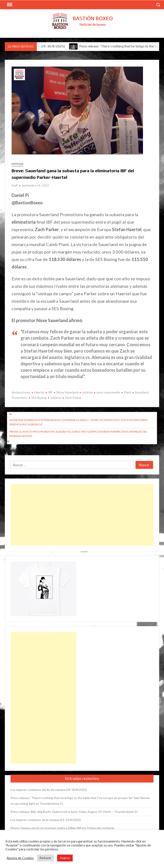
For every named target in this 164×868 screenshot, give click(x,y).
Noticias (17, 164)
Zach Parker (73, 398)
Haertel (39, 392)
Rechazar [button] (45, 858)
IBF (50, 392)
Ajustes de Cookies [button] (20, 858)
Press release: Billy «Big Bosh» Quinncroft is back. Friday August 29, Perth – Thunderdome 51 (74, 812)
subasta (56, 398)
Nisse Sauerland (67, 392)
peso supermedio (108, 392)
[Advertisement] (82, 515)
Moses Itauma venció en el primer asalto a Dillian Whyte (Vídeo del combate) (62, 828)
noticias (87, 392)
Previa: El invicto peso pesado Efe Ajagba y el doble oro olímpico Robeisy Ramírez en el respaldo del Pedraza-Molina (78, 434)
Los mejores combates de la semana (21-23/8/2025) (46, 820)
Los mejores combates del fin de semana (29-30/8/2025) (49, 790)
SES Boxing (39, 398)
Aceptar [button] (65, 858)
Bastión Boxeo (93, 18)
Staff (15, 185)
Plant (128, 392)
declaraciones (21, 392)
